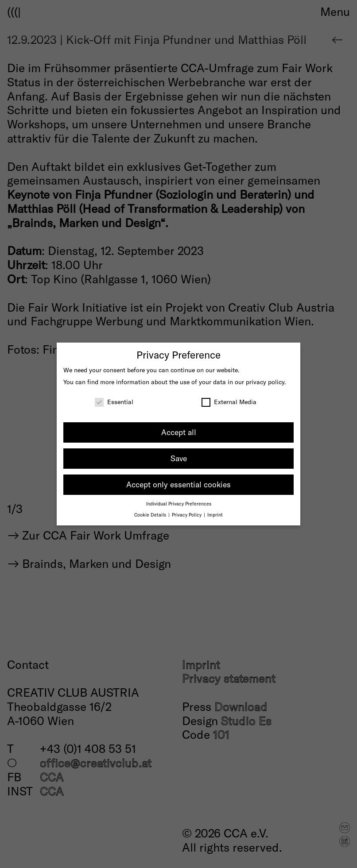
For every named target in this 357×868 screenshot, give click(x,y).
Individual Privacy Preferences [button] (179, 503)
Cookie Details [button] (151, 515)
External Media (229, 402)
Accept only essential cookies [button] (178, 484)
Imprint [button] (215, 515)
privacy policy (265, 382)
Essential (114, 402)
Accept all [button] (179, 432)
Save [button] (179, 458)
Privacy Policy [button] (187, 515)
